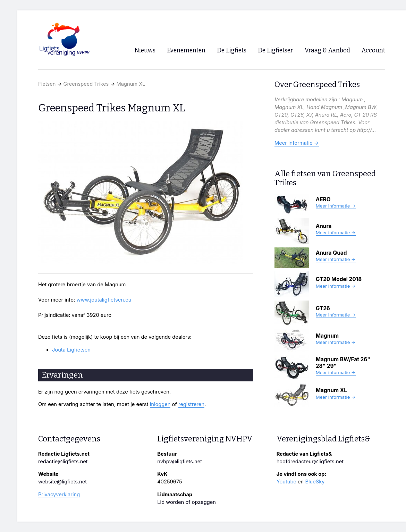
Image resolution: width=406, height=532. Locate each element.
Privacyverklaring (59, 495)
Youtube (286, 482)
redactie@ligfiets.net (63, 462)
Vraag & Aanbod (327, 50)
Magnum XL (131, 84)
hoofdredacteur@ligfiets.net (310, 462)
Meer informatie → (297, 143)
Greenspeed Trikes (86, 84)
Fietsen (47, 84)
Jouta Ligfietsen (71, 350)
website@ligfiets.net (62, 482)
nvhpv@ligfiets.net (180, 462)
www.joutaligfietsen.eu (104, 300)
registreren (191, 404)
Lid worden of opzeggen (187, 502)
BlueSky (315, 482)
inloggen (160, 404)
